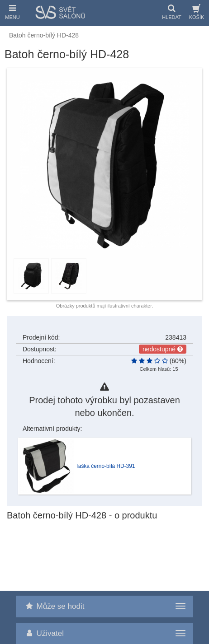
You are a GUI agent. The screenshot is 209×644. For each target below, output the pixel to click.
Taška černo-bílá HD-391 (105, 466)
